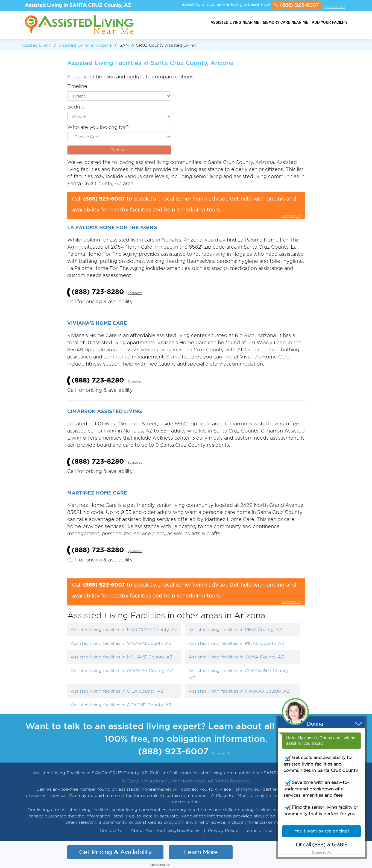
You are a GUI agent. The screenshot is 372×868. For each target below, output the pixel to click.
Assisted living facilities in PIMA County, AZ (235, 630)
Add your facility (330, 22)
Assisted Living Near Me (235, 22)
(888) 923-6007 (297, 5)
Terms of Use (258, 830)
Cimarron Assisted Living (105, 411)
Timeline (77, 86)
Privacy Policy (223, 830)
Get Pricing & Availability (115, 852)
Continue (119, 150)
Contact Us (112, 830)
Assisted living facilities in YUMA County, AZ (236, 657)
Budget (76, 107)
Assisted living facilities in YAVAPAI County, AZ (121, 643)
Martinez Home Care (97, 493)
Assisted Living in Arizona (85, 45)
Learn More (201, 852)
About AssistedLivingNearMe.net (166, 830)
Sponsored (135, 293)
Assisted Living (36, 45)
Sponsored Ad (334, 7)
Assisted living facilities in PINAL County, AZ (237, 643)
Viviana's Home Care (97, 323)
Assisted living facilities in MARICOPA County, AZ (124, 630)
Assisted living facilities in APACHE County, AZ (121, 705)
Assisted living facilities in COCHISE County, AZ (122, 671)
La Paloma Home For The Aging (112, 227)
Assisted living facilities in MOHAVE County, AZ (122, 657)
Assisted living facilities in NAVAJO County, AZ (239, 691)
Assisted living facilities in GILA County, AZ (117, 691)
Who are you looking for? (98, 127)
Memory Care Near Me (285, 22)
